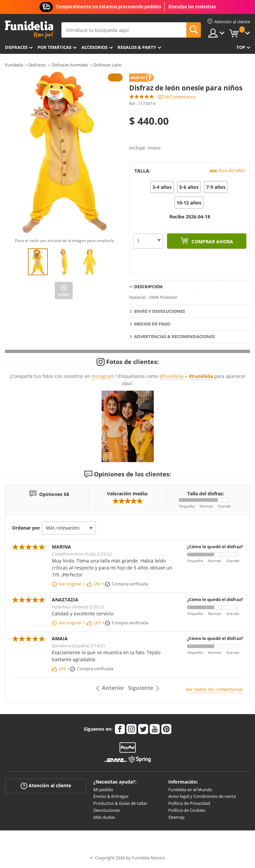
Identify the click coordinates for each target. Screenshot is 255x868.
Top (241, 47)
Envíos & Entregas (111, 796)
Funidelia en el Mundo (190, 790)
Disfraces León (108, 65)
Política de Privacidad (189, 803)
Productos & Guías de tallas (120, 803)
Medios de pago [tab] (152, 324)
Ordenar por (26, 528)
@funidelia (171, 376)
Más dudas (104, 817)
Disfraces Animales (70, 65)
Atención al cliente (46, 785)
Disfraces (16, 47)
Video (64, 295)
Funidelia (14, 65)
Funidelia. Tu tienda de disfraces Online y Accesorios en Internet (29, 29)
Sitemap (176, 817)
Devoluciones (107, 810)
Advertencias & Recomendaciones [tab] (174, 336)
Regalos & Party (137, 47)
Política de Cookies (187, 810)
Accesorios (94, 47)
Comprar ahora (212, 242)
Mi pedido (103, 790)
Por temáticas (54, 47)
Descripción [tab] (148, 287)
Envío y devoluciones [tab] (160, 311)
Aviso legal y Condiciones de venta (202, 796)
